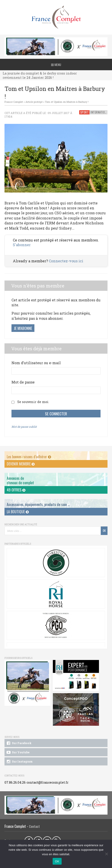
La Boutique (18, 512)
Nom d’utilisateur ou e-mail (36, 363)
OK (57, 861)
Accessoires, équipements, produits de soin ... (38, 504)
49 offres (16, 490)
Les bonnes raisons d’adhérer (29, 457)
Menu (56, 65)
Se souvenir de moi (33, 402)
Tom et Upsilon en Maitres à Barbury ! (67, 102)
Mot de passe (23, 382)
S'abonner (22, 245)
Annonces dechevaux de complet (20, 480)
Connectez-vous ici (66, 261)
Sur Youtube (18, 752)
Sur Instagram (19, 762)
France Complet (14, 102)
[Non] (106, 854)
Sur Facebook (19, 743)
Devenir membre (21, 464)
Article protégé (34, 102)
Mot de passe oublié (24, 427)
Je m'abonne (23, 328)
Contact (34, 826)
